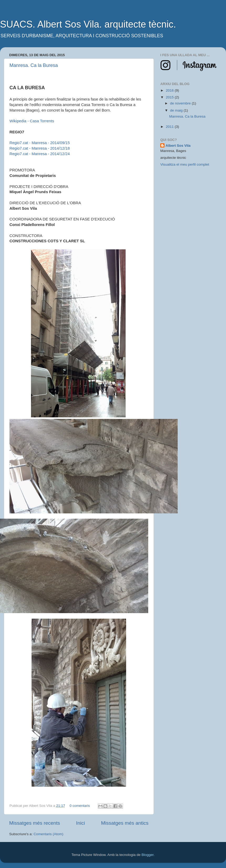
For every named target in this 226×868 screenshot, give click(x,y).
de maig (177, 110)
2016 (170, 90)
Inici (81, 823)
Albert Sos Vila (178, 146)
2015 (170, 97)
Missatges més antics (125, 823)
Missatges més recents (35, 823)
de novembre (181, 103)
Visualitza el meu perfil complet (185, 164)
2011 (170, 127)
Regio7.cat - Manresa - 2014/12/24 (40, 154)
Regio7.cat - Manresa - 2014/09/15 (40, 143)
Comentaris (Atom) (48, 834)
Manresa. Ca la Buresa (34, 65)
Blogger (147, 855)
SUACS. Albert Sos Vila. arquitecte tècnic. (88, 24)
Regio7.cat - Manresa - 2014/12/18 (40, 148)
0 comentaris (80, 806)
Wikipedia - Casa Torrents (32, 121)
